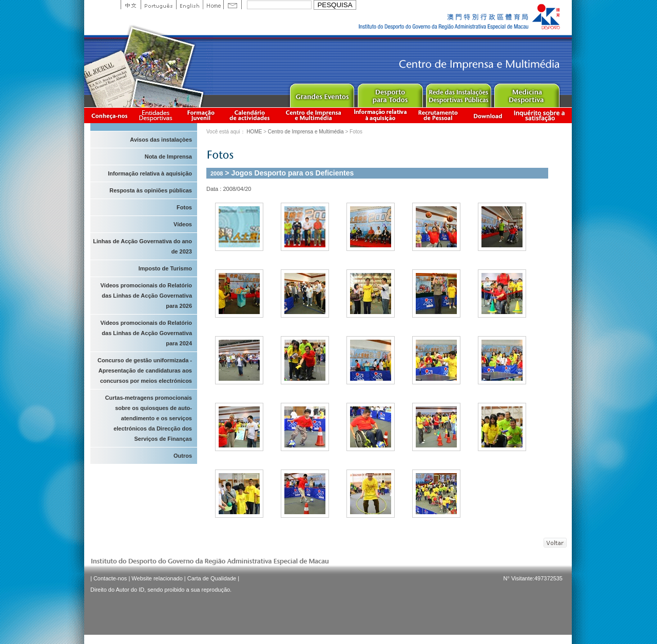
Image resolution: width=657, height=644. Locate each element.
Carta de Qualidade (212, 578)
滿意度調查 (541, 115)
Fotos (184, 207)
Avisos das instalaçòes (161, 140)
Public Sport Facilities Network (458, 93)
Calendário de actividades (250, 115)
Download (488, 115)
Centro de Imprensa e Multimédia (314, 115)
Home (213, 5)
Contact (233, 5)
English (189, 5)
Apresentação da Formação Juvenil (201, 115)
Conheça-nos (109, 115)
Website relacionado (157, 578)
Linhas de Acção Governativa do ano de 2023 (142, 246)
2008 (217, 173)
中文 (131, 5)
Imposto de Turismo (165, 268)
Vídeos (183, 224)
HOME (254, 132)
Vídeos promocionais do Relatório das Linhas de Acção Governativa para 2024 (146, 333)
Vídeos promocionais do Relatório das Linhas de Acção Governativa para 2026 (146, 296)
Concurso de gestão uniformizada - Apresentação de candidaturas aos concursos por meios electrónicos (145, 370)
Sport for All (390, 93)
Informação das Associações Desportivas (157, 115)
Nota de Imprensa (168, 157)
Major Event (322, 93)
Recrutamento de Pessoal (438, 115)
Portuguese (158, 5)
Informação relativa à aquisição (380, 115)
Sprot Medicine (526, 93)
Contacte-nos (110, 578)
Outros (183, 456)
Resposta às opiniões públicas (151, 190)
